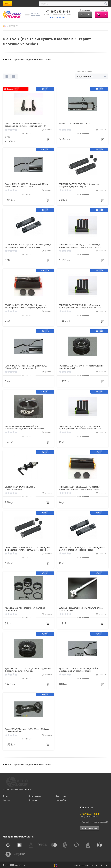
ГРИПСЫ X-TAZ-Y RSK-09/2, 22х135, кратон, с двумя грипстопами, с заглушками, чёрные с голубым (80, 427)
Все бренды (61, 795)
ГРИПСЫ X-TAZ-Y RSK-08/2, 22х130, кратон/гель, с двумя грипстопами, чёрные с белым (28, 245)
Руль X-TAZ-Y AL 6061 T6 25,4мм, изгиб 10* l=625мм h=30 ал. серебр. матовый (79, 669)
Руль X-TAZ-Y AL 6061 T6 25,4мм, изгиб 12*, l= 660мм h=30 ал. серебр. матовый (26, 366)
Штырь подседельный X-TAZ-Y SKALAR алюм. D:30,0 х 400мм (81, 609)
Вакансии (33, 799)
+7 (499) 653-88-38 (58, 11)
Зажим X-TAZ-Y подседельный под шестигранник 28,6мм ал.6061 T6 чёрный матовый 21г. (24, 427)
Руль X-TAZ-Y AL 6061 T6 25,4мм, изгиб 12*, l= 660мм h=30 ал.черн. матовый (26, 185)
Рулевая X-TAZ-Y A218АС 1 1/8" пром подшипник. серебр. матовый (82, 366)
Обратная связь (89, 827)
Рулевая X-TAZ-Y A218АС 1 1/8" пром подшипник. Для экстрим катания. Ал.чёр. (28, 669)
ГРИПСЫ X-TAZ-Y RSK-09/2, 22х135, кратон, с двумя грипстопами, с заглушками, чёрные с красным (80, 245)
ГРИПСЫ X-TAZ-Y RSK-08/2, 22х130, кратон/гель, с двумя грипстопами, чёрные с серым (82, 548)
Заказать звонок (58, 18)
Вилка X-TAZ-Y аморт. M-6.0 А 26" (75, 123)
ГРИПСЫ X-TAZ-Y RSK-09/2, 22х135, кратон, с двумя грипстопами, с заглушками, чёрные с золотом (80, 488)
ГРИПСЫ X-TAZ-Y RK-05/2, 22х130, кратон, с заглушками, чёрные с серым (79, 185)
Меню (8, 4)
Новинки (6, 799)
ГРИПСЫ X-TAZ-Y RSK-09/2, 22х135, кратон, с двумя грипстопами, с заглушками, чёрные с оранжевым (26, 306)
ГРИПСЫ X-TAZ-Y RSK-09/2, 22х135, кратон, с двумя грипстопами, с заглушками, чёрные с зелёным (80, 306)
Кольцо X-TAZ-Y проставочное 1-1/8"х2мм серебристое (25, 609)
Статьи (5, 795)
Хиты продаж (35, 795)
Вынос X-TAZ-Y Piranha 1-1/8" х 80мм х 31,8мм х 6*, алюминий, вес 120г (27, 730)
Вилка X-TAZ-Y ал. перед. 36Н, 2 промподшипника (20, 487)
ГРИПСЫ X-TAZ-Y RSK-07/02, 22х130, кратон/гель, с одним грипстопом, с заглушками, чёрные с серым (28, 548)
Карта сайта (61, 799)
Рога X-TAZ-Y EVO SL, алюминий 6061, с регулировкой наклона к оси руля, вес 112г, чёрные (26, 124)
